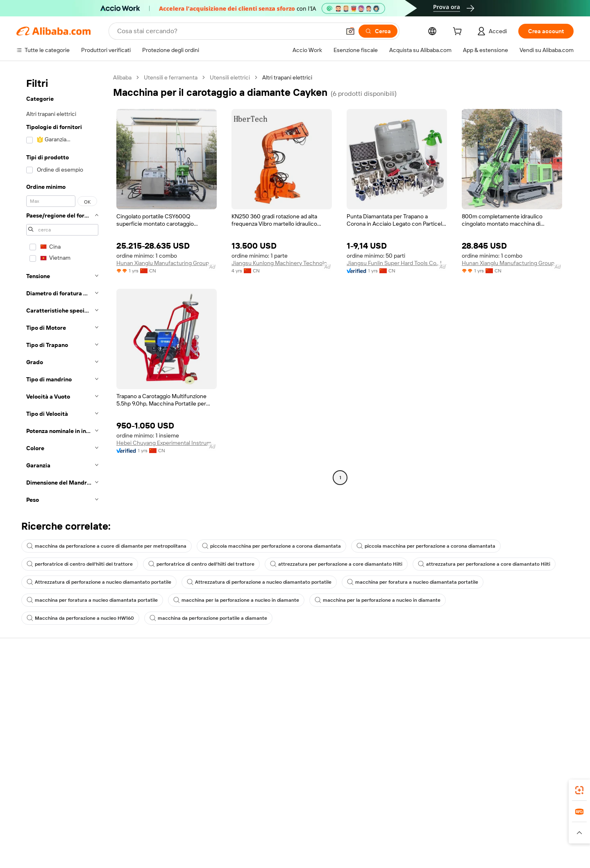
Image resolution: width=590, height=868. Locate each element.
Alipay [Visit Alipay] (283, 856)
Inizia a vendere (393, 675)
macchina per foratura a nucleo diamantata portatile (413, 582)
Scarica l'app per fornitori (405, 738)
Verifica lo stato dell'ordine (50, 707)
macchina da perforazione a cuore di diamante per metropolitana (107, 546)
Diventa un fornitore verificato (411, 707)
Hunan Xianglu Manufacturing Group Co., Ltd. (167, 263)
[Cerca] (378, 31)
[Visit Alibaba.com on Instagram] (532, 755)
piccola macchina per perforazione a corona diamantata (271, 546)
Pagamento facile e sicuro (168, 675)
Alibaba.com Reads (278, 722)
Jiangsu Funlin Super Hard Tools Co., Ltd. (397, 263)
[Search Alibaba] (228, 31)
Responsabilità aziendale (523, 691)
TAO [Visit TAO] (370, 856)
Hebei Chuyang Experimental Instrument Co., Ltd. (167, 443)
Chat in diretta (34, 691)
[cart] (459, 32)
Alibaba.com (436, 819)
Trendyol (393, 856)
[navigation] (62, 291)
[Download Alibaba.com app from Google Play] (546, 819)
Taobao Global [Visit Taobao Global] (340, 856)
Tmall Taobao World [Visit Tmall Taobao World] (244, 856)
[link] (579, 790)
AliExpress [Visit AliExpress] (167, 856)
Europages (425, 856)
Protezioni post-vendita (165, 722)
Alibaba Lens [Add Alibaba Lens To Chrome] (57, 819)
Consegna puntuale (160, 707)
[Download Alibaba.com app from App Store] (486, 819)
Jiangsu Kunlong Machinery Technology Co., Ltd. (282, 263)
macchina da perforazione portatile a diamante (208, 618)
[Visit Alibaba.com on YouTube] (545, 755)
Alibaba (122, 77)
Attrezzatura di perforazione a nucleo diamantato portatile (99, 582)
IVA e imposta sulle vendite (288, 707)
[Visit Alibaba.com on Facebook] (495, 755)
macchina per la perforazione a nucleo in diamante (236, 600)
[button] (350, 31)
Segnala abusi (34, 738)
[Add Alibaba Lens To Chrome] (136, 819)
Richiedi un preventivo (283, 675)
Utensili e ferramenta (171, 77)
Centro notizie (510, 707)
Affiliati (382, 722)
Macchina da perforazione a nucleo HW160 (80, 618)
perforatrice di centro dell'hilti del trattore (80, 564)
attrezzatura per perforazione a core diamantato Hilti (336, 564)
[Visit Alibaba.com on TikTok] (557, 755)
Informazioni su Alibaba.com (527, 675)
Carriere (502, 722)
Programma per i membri (286, 691)
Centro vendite (392, 691)
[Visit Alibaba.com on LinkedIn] (508, 755)
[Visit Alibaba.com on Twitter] (520, 755)
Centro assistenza (39, 675)
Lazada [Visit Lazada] (306, 856)
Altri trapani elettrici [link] (287, 77)
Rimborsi (28, 722)
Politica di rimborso (159, 691)
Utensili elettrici (230, 77)
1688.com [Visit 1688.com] (200, 856)
